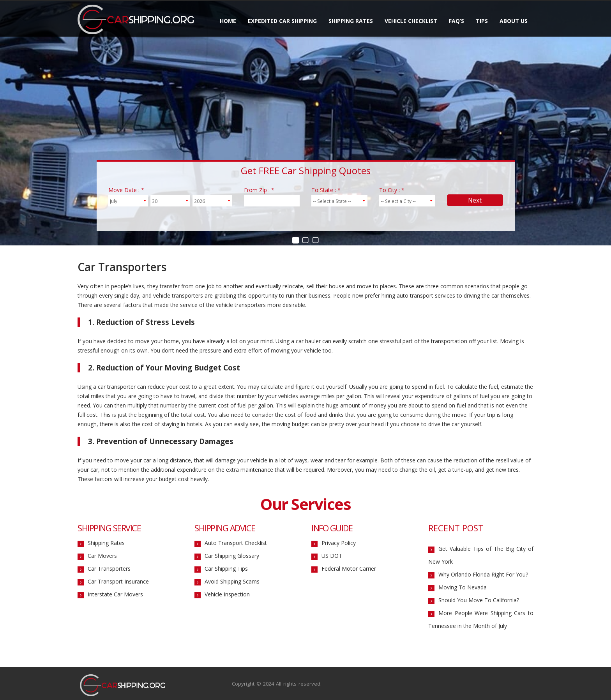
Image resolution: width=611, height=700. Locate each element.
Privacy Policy (339, 543)
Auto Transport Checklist (236, 543)
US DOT (332, 556)
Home (228, 21)
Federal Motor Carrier (349, 569)
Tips (482, 21)
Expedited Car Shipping (282, 21)
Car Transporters (109, 569)
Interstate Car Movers (115, 595)
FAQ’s (456, 21)
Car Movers (102, 556)
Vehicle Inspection (227, 595)
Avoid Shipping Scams (232, 582)
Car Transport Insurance (118, 582)
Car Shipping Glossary (232, 556)
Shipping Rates (351, 21)
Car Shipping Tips (226, 569)
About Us (514, 21)
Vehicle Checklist (411, 21)
